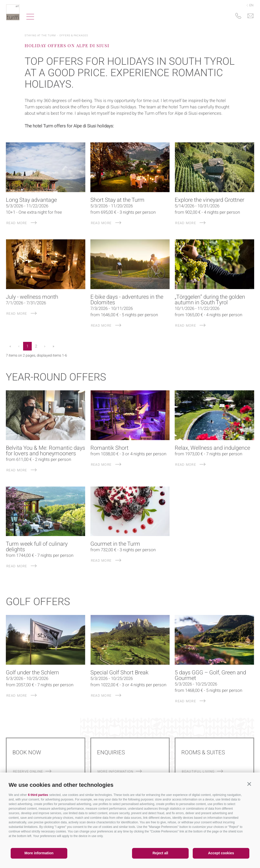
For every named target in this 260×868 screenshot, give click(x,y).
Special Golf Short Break (119, 673)
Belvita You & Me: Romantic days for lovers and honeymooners (45, 451)
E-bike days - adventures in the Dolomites (127, 300)
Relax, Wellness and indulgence (212, 448)
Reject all (160, 853)
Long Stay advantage (31, 200)
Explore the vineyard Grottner (209, 200)
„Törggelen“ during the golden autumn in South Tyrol (210, 300)
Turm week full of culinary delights (37, 547)
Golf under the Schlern (32, 673)
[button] (249, 784)
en (250, 5)
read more (22, 223)
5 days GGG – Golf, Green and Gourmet (210, 675)
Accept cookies (221, 853)
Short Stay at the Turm (117, 200)
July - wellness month (32, 297)
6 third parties (38, 795)
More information (39, 853)
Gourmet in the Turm (115, 544)
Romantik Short (109, 448)
